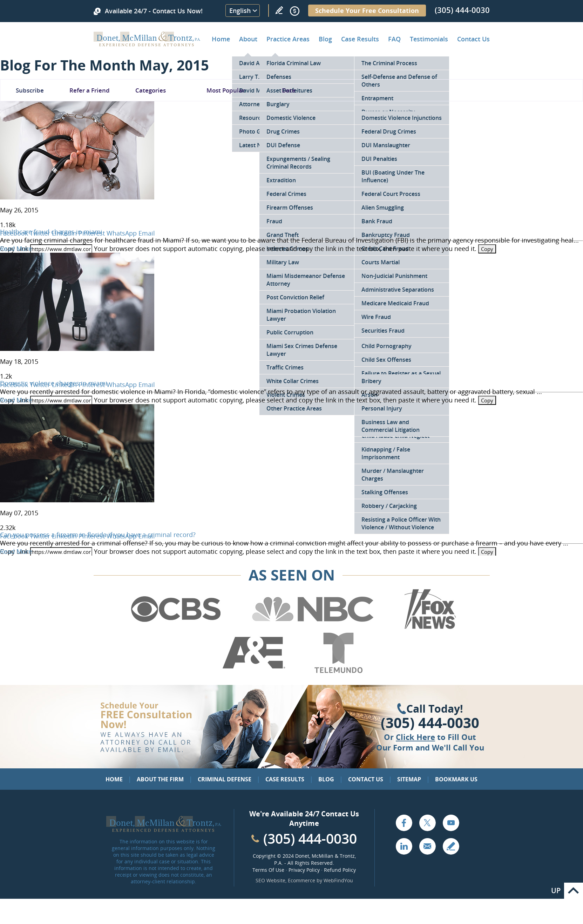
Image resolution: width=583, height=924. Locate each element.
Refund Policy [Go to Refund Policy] (340, 870)
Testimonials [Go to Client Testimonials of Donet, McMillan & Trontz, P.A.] (429, 39)
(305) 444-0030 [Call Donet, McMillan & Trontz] (462, 10)
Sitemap (409, 779)
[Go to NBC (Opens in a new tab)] (313, 628)
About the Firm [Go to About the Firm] (160, 779)
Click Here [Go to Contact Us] (415, 737)
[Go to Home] (147, 44)
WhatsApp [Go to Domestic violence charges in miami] (122, 385)
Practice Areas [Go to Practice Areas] (288, 39)
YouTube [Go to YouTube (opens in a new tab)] (451, 823)
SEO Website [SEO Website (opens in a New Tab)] (270, 880)
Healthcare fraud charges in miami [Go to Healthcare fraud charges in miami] (51, 232)
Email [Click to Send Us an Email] (427, 846)
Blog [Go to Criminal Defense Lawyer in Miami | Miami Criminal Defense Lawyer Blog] (325, 39)
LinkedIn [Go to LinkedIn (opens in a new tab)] (404, 846)
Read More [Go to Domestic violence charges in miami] (16, 400)
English (240, 11)
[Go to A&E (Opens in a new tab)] (254, 672)
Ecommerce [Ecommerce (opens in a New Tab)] (301, 880)
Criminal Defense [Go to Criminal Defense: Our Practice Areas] (225, 779)
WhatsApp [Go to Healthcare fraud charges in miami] (122, 233)
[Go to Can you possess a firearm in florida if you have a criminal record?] (77, 500)
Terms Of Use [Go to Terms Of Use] (268, 870)
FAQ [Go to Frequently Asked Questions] (394, 39)
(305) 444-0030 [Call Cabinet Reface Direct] (310, 838)
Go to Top (574, 891)
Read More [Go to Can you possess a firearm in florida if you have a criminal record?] (16, 551)
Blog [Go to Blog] (326, 779)
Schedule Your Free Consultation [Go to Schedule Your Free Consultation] (367, 11)
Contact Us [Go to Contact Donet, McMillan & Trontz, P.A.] (473, 39)
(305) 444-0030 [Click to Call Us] (430, 723)
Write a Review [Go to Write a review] (279, 10)
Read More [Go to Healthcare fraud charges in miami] (16, 249)
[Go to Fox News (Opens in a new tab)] (429, 628)
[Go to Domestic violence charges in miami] (77, 348)
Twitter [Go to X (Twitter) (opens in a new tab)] (427, 823)
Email (147, 233)
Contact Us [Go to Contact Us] (366, 779)
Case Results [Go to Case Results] (360, 39)
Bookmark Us (456, 779)
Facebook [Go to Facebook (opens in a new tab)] (404, 823)
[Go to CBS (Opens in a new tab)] (175, 628)
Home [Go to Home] (221, 39)
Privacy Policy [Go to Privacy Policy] (304, 870)
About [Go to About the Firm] (248, 39)
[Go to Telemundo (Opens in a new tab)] (338, 672)
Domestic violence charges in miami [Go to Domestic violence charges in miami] (54, 383)
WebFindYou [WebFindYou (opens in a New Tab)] (338, 880)
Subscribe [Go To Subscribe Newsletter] (30, 90)
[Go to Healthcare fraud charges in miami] (77, 197)
